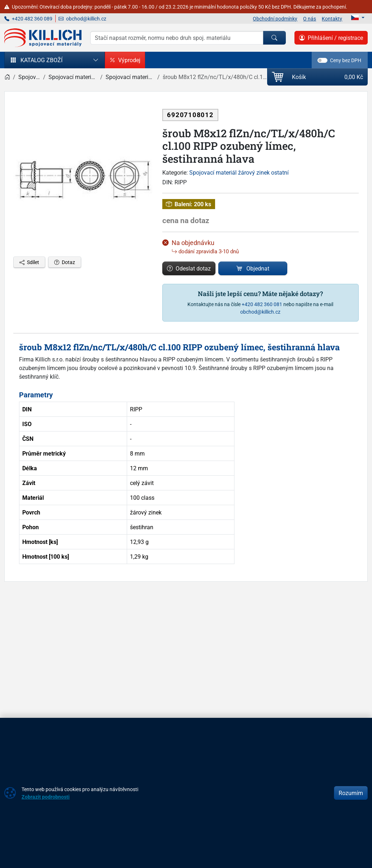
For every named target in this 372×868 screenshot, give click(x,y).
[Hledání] (177, 38)
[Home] (7, 77)
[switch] (322, 60)
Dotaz (65, 262)
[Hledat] (274, 38)
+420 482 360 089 (28, 19)
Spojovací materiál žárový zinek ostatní (239, 172)
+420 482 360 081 (262, 304)
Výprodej (125, 60)
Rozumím (351, 793)
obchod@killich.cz (82, 19)
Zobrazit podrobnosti (46, 797)
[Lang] (358, 18)
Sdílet (29, 262)
